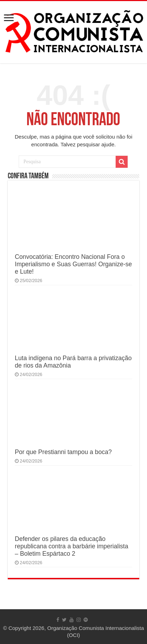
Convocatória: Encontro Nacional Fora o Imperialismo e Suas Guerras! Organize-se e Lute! (73, 264)
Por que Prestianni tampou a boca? (63, 452)
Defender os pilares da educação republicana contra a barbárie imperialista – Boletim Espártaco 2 (72, 546)
